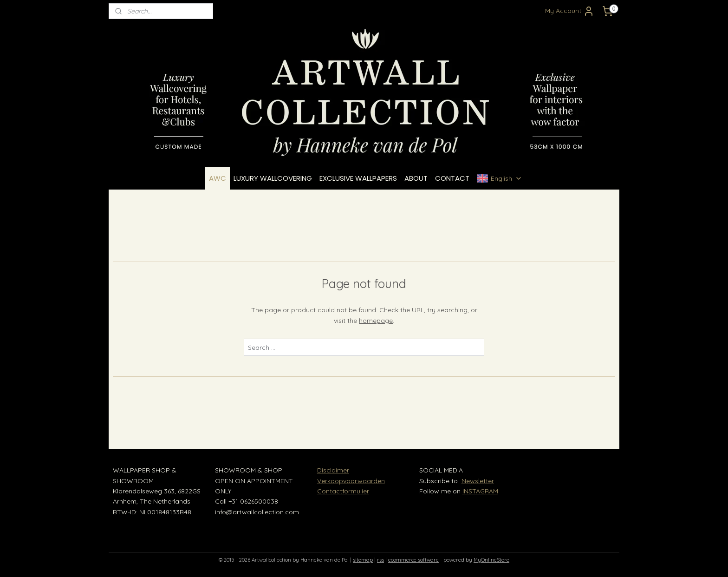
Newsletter (478, 481)
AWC (218, 178)
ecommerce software (413, 560)
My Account (570, 11)
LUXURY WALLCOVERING (273, 178)
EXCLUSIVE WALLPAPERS (358, 178)
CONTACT (452, 178)
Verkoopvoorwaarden (351, 481)
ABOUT (416, 178)
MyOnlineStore (491, 560)
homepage (376, 321)
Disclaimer (333, 470)
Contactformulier (343, 491)
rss (380, 560)
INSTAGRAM (480, 491)
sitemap (363, 560)
